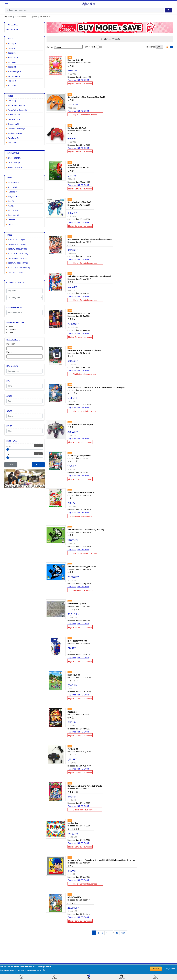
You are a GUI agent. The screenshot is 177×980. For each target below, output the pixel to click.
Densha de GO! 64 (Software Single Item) (84, 350)
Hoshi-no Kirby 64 (75, 60)
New (11, 327)
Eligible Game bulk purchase (80, 84)
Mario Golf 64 (73, 165)
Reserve (12, 330)
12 (117, 933)
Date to (9, 352)
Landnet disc (73, 823)
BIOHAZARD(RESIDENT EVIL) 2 (80, 313)
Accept (156, 969)
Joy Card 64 (73, 749)
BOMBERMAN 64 (74, 897)
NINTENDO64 (46, 17)
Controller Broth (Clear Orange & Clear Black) (86, 97)
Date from (11, 344)
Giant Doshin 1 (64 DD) (77, 604)
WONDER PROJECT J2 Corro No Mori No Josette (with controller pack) (97, 387)
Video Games (20, 17)
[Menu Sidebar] (7, 4)
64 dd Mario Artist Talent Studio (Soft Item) (86, 530)
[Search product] (168, 10)
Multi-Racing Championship (79, 456)
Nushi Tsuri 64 (74, 675)
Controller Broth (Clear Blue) (79, 202)
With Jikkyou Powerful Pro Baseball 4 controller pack (89, 276)
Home (8, 17)
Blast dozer (72, 712)
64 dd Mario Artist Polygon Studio (82, 567)
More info (41, 970)
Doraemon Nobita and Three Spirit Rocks (85, 786)
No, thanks (171, 969)
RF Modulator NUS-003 (77, 641)
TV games (33, 17)
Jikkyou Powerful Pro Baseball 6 (81, 493)
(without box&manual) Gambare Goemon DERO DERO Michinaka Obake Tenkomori (102, 860)
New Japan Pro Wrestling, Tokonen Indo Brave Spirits (90, 239)
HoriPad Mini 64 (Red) (77, 128)
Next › (124, 933)
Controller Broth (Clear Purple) (80, 425)
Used (11, 333)
